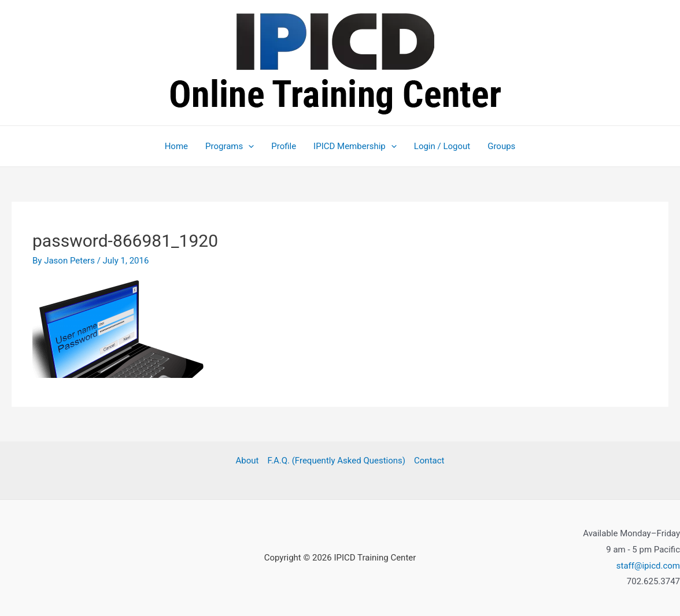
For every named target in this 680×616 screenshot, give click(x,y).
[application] (248, 146)
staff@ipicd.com (648, 566)
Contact (429, 461)
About (247, 461)
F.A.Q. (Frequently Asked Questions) (336, 461)
